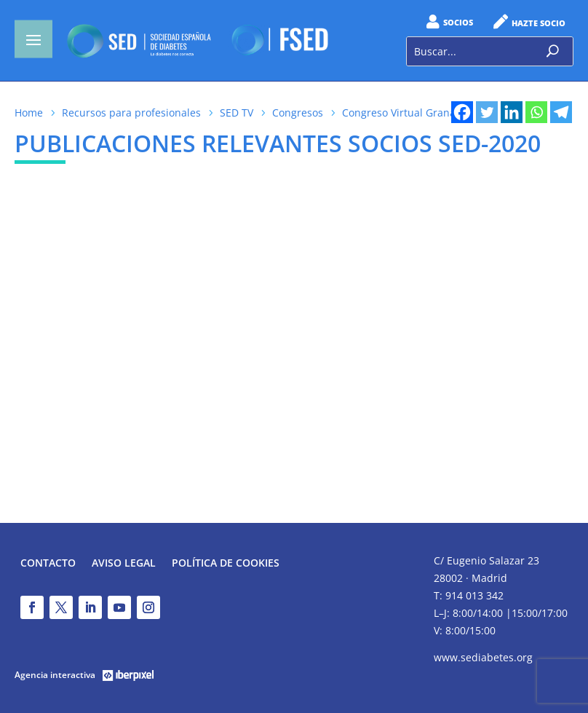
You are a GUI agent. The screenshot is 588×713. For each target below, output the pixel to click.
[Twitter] (487, 112)
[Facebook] (462, 112)
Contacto (48, 564)
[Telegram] (561, 112)
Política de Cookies (226, 564)
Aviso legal (124, 564)
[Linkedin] (512, 112)
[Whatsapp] (536, 112)
